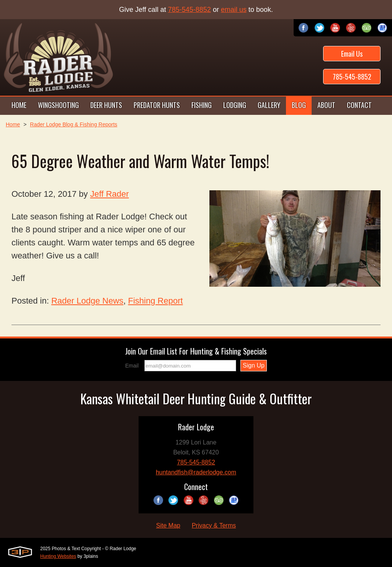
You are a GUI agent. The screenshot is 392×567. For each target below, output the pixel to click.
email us (234, 10)
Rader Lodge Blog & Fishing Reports (73, 124)
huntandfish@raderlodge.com (196, 472)
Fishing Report (156, 301)
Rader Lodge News (87, 301)
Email (132, 366)
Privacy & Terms (214, 525)
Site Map (168, 525)
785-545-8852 (189, 10)
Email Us (352, 54)
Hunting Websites (58, 556)
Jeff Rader (109, 194)
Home (13, 124)
